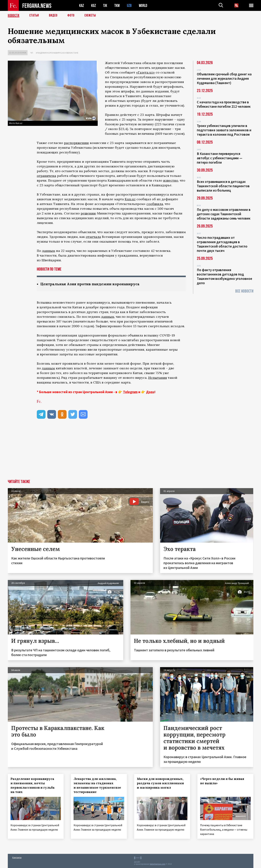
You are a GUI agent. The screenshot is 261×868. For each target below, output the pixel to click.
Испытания (158, 378)
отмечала (93, 237)
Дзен (150, 392)
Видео (53, 15)
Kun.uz (130, 199)
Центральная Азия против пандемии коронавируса (90, 284)
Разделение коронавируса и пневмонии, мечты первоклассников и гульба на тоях (33, 785)
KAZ (82, 6)
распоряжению (76, 143)
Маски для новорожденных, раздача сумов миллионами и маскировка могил (160, 783)
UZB (129, 6)
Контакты (17, 857)
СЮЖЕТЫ (90, 15)
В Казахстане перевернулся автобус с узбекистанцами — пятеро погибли (220, 158)
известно (171, 180)
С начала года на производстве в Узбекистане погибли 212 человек (224, 104)
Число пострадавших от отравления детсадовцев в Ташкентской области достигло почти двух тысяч (222, 244)
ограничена (46, 176)
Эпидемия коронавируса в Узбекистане (57, 53)
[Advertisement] (130, 452)
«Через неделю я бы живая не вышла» (222, 781)
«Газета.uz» (145, 72)
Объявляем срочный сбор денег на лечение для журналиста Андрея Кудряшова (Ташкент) (224, 78)
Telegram (130, 392)
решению (88, 213)
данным (49, 251)
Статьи (34, 15)
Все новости (244, 291)
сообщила (155, 204)
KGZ (94, 6)
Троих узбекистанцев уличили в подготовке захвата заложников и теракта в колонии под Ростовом (224, 130)
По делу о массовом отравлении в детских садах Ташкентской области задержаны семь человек (224, 214)
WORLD (143, 6)
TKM (117, 6)
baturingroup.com (158, 864)
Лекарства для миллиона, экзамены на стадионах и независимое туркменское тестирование (97, 785)
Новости (14, 15)
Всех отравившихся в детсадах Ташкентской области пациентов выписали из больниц (223, 186)
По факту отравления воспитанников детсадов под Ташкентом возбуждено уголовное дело (224, 276)
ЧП (32, 53)
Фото (71, 15)
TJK (105, 6)
